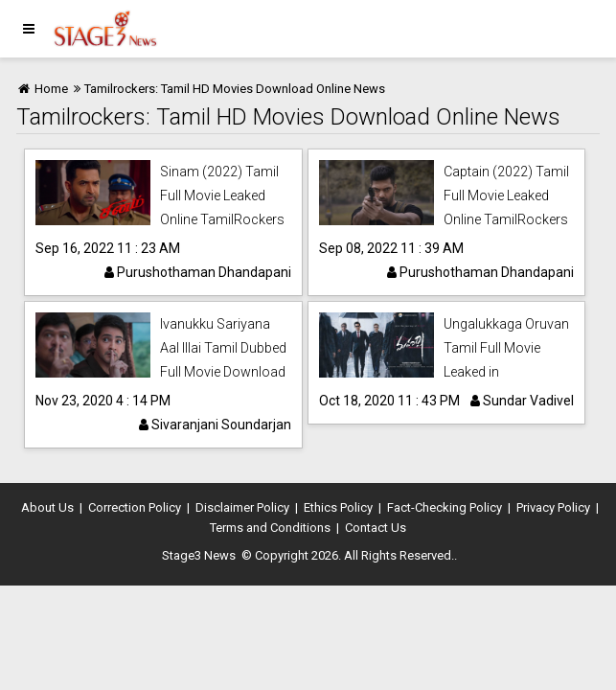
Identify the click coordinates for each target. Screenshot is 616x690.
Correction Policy (135, 507)
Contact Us (376, 528)
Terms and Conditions (270, 528)
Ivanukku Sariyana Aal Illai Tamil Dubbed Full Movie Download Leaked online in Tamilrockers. (223, 372)
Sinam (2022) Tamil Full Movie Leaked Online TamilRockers (222, 195)
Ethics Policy (338, 507)
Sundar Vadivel (522, 401)
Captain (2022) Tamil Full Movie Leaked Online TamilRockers (506, 195)
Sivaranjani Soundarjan (215, 425)
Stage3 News (199, 555)
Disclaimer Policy (242, 507)
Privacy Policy (553, 507)
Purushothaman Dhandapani (198, 272)
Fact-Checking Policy (445, 507)
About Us (47, 507)
